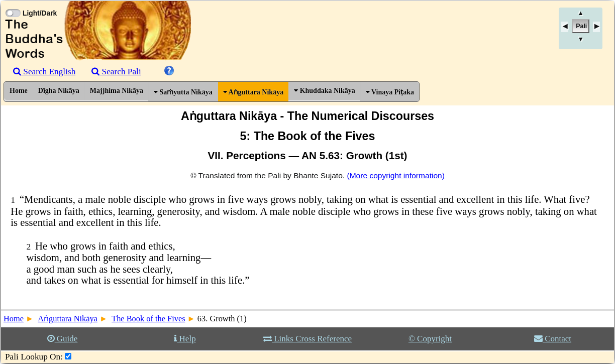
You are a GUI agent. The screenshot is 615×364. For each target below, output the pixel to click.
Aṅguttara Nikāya (253, 92)
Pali (581, 26)
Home (19, 91)
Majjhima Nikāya (117, 91)
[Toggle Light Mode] (13, 4)
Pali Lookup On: (34, 357)
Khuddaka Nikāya (325, 91)
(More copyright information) (395, 175)
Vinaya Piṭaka (390, 92)
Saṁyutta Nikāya (183, 92)
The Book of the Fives (148, 319)
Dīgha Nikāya (59, 91)
